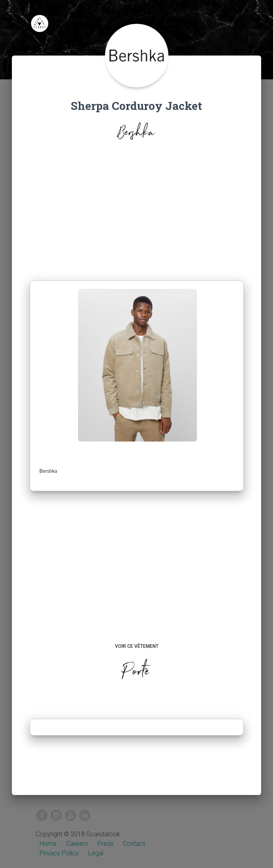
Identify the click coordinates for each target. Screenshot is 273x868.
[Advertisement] (137, 213)
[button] (48, 471)
